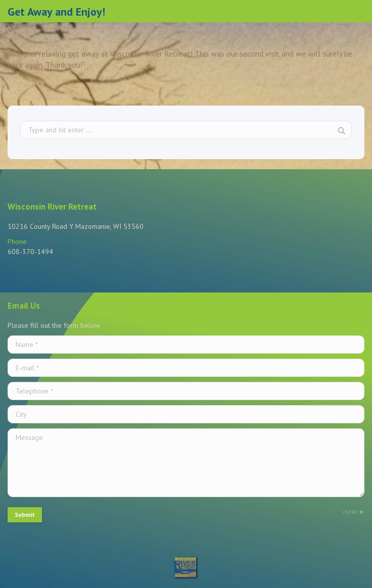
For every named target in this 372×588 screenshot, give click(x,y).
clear (350, 511)
